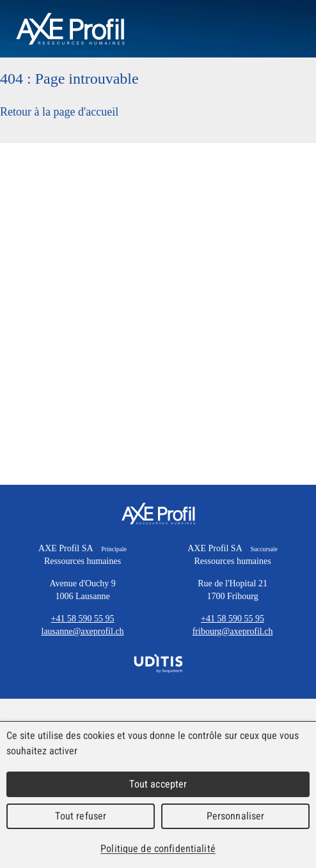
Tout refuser (81, 816)
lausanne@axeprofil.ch (83, 631)
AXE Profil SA (158, 514)
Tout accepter (158, 784)
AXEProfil (70, 29)
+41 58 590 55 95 (83, 619)
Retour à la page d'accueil (59, 112)
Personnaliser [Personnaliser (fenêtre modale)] (236, 816)
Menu (284, 29)
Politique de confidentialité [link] (158, 849)
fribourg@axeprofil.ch (233, 631)
